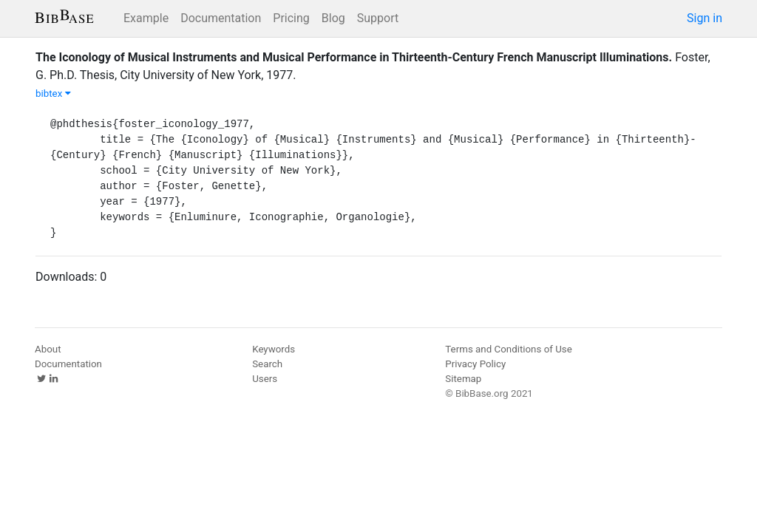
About (48, 349)
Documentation (221, 18)
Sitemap (463, 379)
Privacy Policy (475, 364)
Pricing (291, 18)
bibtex (53, 93)
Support (378, 18)
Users (265, 379)
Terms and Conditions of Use (508, 349)
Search (267, 364)
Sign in (705, 18)
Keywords (274, 349)
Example (146, 18)
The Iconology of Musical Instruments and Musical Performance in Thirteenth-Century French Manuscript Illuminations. (354, 57)
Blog (333, 18)
